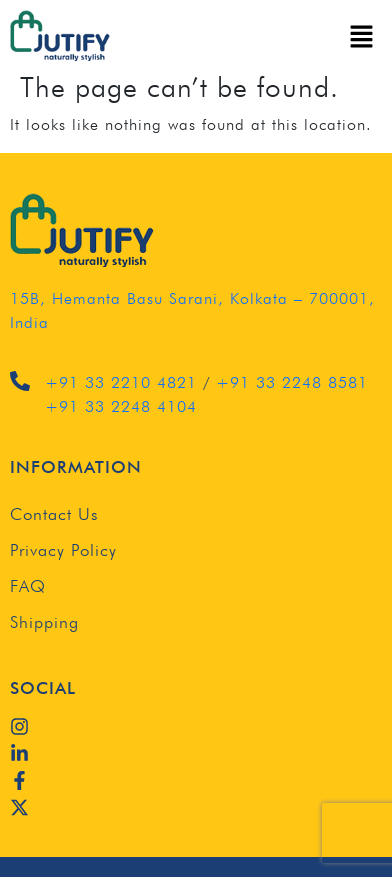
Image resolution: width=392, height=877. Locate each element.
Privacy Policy (63, 550)
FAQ (28, 586)
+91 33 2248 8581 (292, 382)
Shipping (44, 622)
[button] (362, 36)
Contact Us (54, 514)
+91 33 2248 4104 (121, 406)
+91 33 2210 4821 (121, 382)
